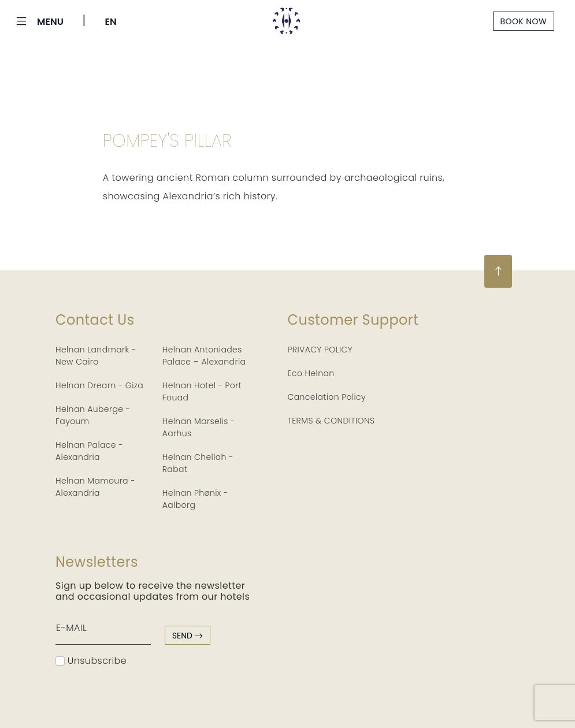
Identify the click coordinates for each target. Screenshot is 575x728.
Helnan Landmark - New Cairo (96, 356)
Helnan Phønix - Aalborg (195, 499)
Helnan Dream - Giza (99, 385)
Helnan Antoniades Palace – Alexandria (204, 356)
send (188, 636)
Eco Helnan (311, 373)
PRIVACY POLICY (320, 350)
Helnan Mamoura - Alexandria (95, 487)
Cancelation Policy (327, 397)
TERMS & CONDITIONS (331, 421)
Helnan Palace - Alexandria (89, 451)
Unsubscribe (91, 661)
